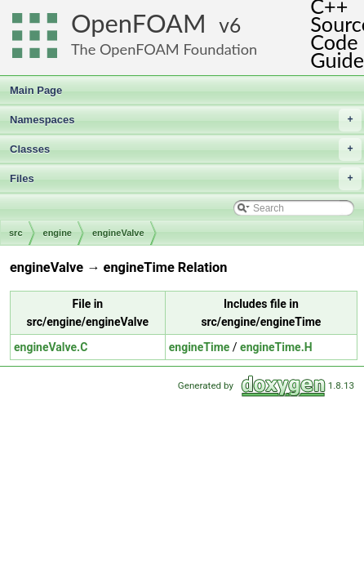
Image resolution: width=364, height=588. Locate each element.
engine (58, 233)
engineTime (200, 347)
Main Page (36, 90)
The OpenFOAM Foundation (164, 49)
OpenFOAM (139, 23)
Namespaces (186, 120)
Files (186, 179)
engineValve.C (51, 347)
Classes (186, 149)
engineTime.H (276, 347)
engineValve (118, 233)
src (16, 233)
